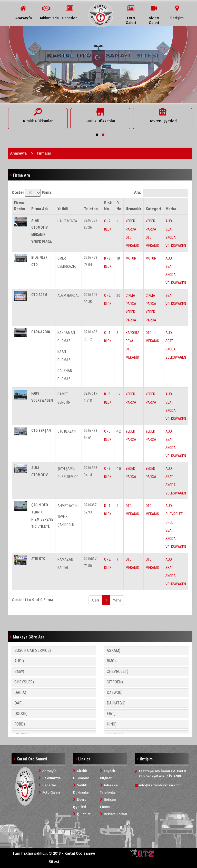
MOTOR (131, 258)
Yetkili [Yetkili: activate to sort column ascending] (63, 209)
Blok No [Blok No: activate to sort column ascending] (108, 206)
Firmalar (44, 153)
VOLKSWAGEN (176, 246)
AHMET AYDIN (67, 506)
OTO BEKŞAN (41, 431)
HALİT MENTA (67, 221)
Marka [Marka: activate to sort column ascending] (171, 209)
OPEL (169, 522)
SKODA (171, 237)
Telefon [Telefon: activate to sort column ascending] (91, 209)
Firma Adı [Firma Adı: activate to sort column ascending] (40, 209)
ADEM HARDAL (68, 295)
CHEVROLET (174, 514)
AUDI (169, 221)
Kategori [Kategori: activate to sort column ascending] (153, 209)
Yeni (117, 600)
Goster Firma (32, 193)
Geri (95, 600)
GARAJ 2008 (41, 332)
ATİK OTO (38, 559)
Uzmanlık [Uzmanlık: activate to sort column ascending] (134, 209)
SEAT (169, 229)
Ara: (161, 193)
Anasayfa (18, 153)
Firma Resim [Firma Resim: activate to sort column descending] (19, 206)
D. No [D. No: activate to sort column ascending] (119, 206)
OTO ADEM (39, 295)
